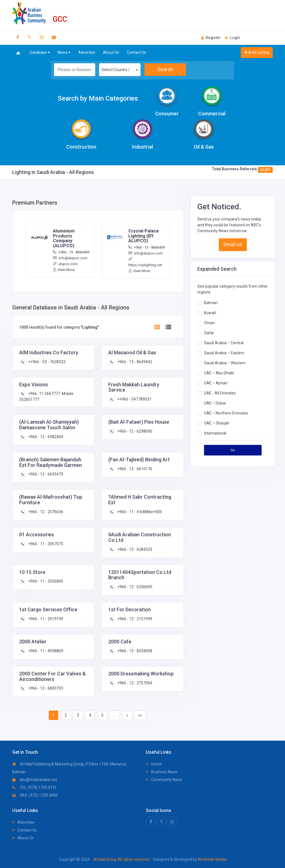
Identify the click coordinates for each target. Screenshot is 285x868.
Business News (162, 772)
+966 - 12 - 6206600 (134, 587)
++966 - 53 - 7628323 (46, 362)
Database (40, 53)
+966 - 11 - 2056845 (45, 581)
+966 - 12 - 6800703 (45, 688)
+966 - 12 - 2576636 (45, 512)
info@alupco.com (70, 258)
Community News (164, 780)
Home (154, 764)
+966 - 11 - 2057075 (45, 544)
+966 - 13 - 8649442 (134, 362)
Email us (233, 244)
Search (165, 69)
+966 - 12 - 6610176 (134, 469)
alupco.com (65, 264)
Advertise (87, 52)
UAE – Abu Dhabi (219, 373)
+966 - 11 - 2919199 (45, 619)
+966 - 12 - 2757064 (134, 683)
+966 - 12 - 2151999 (134, 619)
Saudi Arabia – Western (225, 363)
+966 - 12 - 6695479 (45, 474)
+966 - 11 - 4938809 (45, 651)
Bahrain (211, 303)
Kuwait (210, 313)
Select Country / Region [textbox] (121, 70)
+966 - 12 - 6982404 (45, 437)
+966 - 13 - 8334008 (134, 651)
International (215, 433)
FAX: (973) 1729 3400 (35, 795)
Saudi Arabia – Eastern (224, 353)
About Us (111, 52)
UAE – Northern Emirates (226, 413)
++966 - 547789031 (134, 399)
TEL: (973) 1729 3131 (35, 787)
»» (140, 715)
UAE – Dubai (215, 403)
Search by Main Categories (98, 98)
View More (64, 270)
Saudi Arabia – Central (224, 343)
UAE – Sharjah (217, 423)
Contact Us (137, 52)
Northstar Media (212, 859)
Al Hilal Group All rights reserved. (122, 859)
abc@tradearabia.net (35, 780)
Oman (209, 323)
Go (233, 450)
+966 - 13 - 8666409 (71, 252)
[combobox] (120, 70)
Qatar (209, 333)
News (64, 53)
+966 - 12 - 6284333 (134, 549)
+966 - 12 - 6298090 (134, 431)
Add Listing (257, 52)
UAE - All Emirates (220, 393)
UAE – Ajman (216, 383)
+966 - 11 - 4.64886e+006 (139, 512)
